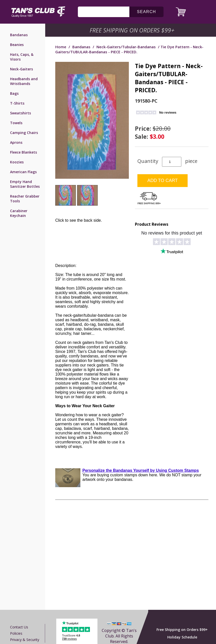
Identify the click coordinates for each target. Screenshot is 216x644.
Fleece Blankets (23, 152)
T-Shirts (17, 103)
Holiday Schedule (182, 637)
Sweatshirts (20, 113)
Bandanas (19, 35)
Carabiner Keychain (19, 213)
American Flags (23, 172)
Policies (16, 633)
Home (61, 47)
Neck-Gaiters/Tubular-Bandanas (126, 47)
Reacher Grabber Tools (25, 199)
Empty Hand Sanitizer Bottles (25, 184)
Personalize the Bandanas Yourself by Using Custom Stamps (141, 470)
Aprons (16, 142)
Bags (14, 93)
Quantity (148, 161)
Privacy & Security (25, 640)
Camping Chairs (24, 133)
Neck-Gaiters (21, 69)
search (146, 12)
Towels (16, 123)
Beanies (17, 45)
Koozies (17, 162)
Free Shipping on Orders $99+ (182, 630)
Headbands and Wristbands (24, 81)
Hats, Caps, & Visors (22, 57)
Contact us (19, 627)
